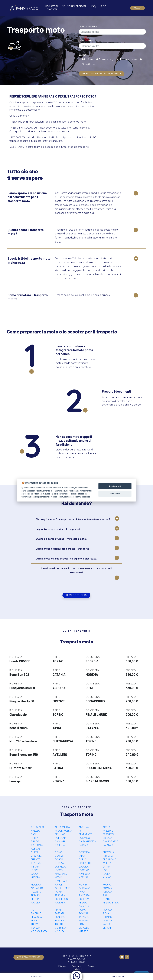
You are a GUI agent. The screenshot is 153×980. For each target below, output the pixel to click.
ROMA (82, 910)
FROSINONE (109, 859)
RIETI (33, 910)
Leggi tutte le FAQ (76, 595)
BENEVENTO (86, 834)
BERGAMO (108, 834)
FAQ (94, 6)
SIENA (106, 913)
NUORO (107, 885)
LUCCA (35, 874)
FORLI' (82, 859)
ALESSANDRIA (62, 827)
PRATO (106, 899)
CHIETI (34, 852)
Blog (103, 6)
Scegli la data (89, 64)
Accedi (137, 8)
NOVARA (84, 885)
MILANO (107, 877)
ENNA (82, 856)
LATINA (106, 867)
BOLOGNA (61, 838)
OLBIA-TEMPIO (63, 888)
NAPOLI (59, 885)
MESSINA (83, 877)
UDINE (82, 924)
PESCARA (60, 895)
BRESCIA (107, 838)
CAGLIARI (60, 841)
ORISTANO (84, 888)
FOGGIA (59, 859)
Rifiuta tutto (115, 494)
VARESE (107, 924)
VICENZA (60, 931)
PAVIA (82, 892)
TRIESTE (59, 924)
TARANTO (84, 917)
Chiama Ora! (36, 977)
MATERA (35, 877)
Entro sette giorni (109, 59)
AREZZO (36, 831)
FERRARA (108, 856)
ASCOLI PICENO (63, 831)
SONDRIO (60, 917)
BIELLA (35, 838)
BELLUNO (60, 834)
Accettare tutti (115, 486)
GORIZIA (59, 863)
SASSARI (59, 913)
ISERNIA (35, 867)
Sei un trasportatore (74, 6)
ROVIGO (107, 910)
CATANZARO (110, 845)
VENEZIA (36, 928)
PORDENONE (62, 899)
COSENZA (84, 852)
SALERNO (36, 913)
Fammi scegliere (83, 497)
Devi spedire (52, 6)
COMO (58, 852)
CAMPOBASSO (111, 841)
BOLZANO (84, 838)
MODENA (36, 885)
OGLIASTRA (37, 888)
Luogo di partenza (88, 26)
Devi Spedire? (118, 977)
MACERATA (61, 874)
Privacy (62, 966)
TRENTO (107, 921)
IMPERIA (107, 863)
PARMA (59, 892)
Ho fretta (90, 59)
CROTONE (37, 856)
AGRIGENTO (37, 827)
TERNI (34, 921)
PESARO (35, 895)
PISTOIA (35, 899)
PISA (105, 895)
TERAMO (107, 917)
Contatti (52, 9)
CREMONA (108, 852)
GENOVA (36, 863)
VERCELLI (84, 928)
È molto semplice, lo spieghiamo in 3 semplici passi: (83, 295)
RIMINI (58, 910)
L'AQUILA (84, 867)
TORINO (59, 921)
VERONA (107, 928)
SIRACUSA (36, 917)
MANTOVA (84, 874)
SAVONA (83, 913)
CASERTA (60, 845)
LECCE (35, 870)
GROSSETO (85, 863)
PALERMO (36, 892)
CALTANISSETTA (87, 841)
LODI (105, 870)
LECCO (59, 870)
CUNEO (59, 856)
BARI (33, 834)
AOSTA (106, 827)
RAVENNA (60, 903)
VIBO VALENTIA (39, 931)
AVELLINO (108, 831)
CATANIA (83, 845)
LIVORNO (84, 870)
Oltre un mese (131, 59)
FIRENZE (35, 859)
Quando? (83, 55)
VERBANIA (60, 928)
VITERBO (84, 931)
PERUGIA (107, 892)
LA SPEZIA (60, 867)
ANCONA (84, 827)
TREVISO (36, 924)
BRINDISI (35, 841)
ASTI (81, 831)
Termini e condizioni (77, 968)
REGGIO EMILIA (111, 903)
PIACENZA (84, 895)
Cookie (91, 966)
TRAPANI (83, 921)
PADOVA (107, 888)
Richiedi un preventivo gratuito (102, 74)
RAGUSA (35, 903)
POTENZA (84, 899)
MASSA (106, 874)
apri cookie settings (29, 957)
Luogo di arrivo (87, 41)
